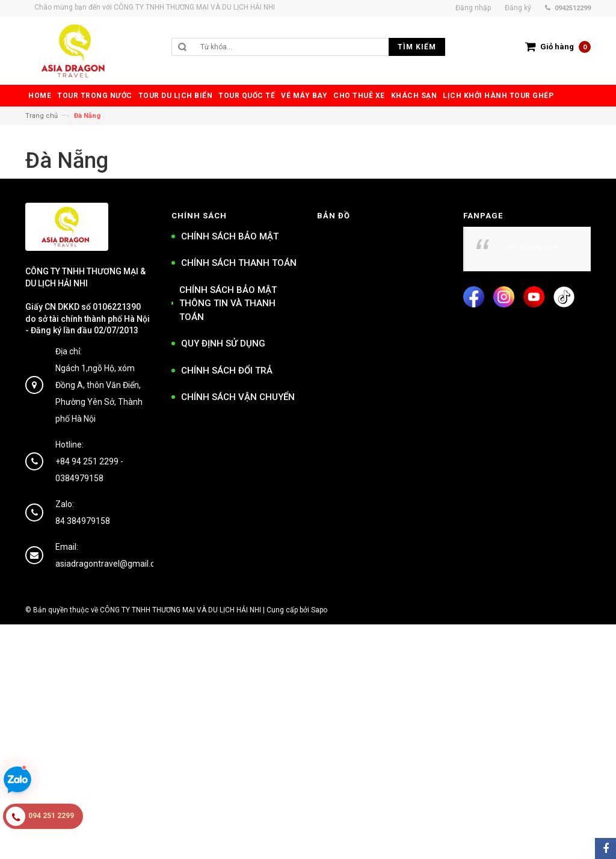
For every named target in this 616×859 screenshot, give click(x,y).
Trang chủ (42, 116)
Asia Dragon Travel (534, 246)
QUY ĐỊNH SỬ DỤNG (223, 343)
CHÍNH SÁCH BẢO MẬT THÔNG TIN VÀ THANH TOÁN (228, 303)
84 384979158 (83, 521)
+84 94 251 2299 (87, 461)
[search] (320, 47)
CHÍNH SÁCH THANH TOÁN (239, 263)
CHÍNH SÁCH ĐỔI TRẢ (227, 371)
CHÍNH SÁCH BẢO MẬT (230, 236)
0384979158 (79, 478)
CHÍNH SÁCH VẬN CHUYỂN (238, 397)
